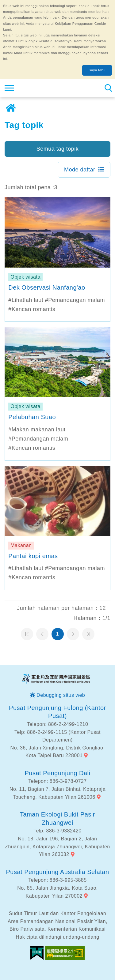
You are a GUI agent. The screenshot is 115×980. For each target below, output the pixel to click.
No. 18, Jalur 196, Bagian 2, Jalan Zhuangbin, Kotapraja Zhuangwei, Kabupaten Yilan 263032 (57, 847)
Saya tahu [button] (97, 70)
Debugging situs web (61, 695)
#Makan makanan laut (37, 430)
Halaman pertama (27, 634)
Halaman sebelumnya (42, 634)
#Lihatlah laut (26, 300)
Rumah (11, 108)
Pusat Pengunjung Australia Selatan (57, 872)
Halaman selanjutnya (73, 634)
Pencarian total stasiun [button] (108, 88)
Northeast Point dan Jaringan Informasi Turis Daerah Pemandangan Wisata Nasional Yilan (42, 88)
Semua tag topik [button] (58, 149)
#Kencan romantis (32, 309)
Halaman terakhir (88, 634)
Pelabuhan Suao (32, 417)
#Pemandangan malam (75, 300)
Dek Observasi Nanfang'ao (47, 287)
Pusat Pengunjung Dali (58, 773)
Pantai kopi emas (33, 556)
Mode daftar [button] (80, 170)
